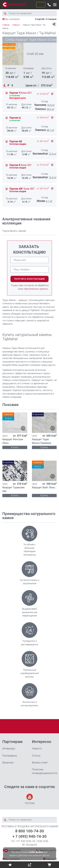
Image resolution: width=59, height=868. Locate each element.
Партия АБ (16, 141)
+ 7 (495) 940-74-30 (29, 836)
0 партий (40, 19)
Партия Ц (15, 118)
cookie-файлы (36, 852)
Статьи (36, 756)
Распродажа (10, 756)
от (43, 94)
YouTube (30, 799)
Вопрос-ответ (40, 763)
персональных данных (36, 289)
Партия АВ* (22, 189)
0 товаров (51, 19)
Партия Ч (21, 93)
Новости (37, 749)
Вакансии (8, 763)
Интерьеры (9, 749)
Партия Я (21, 165)
